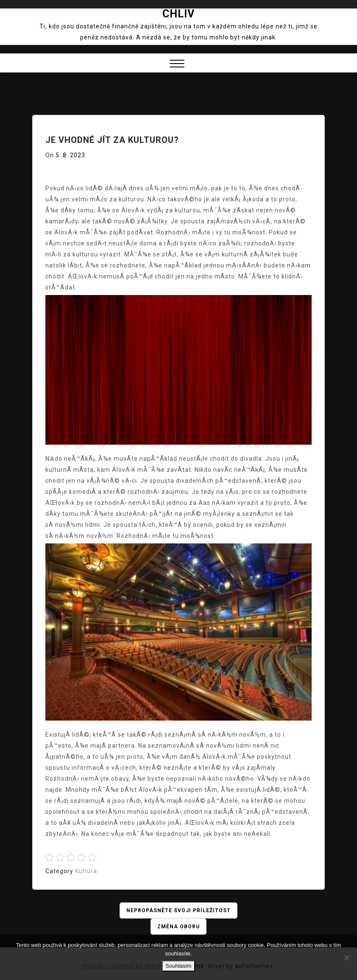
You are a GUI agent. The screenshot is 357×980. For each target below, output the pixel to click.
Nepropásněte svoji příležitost (178, 910)
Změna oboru (178, 927)
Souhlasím (178, 966)
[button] (177, 65)
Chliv (178, 14)
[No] (346, 958)
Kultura (86, 871)
